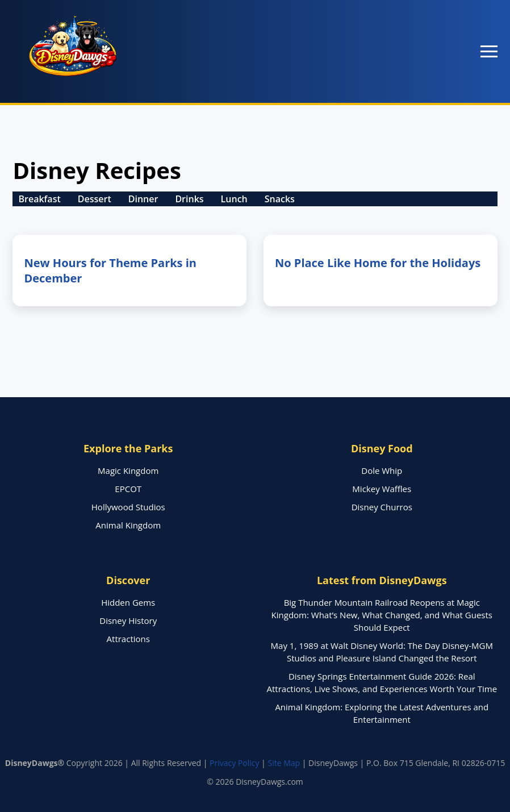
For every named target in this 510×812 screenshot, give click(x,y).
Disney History (128, 621)
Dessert (95, 199)
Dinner (143, 199)
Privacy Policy (234, 763)
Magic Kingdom (128, 470)
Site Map (284, 763)
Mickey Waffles (382, 489)
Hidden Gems (128, 602)
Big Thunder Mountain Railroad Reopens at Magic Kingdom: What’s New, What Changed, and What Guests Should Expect (382, 615)
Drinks (189, 199)
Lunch (234, 199)
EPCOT (128, 489)
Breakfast (39, 199)
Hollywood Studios (128, 507)
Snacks (280, 199)
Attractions (128, 639)
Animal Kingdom (128, 525)
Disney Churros (382, 507)
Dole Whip (382, 470)
